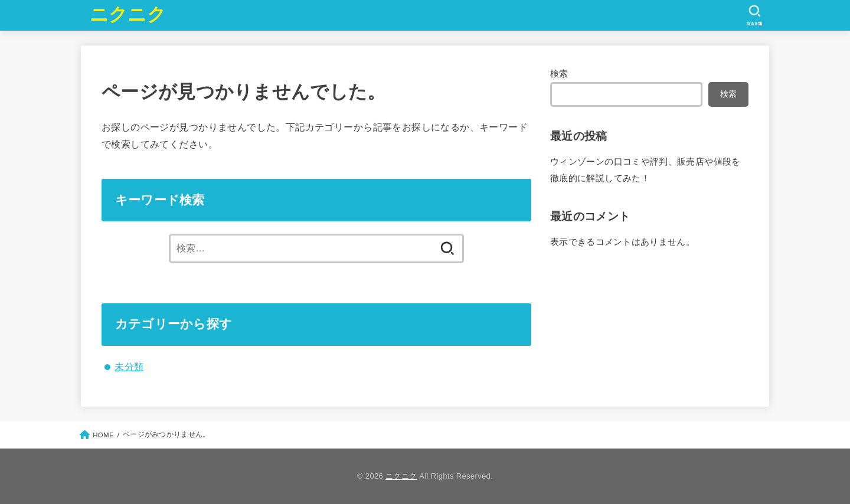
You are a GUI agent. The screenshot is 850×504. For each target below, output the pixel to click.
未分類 (129, 366)
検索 (559, 74)
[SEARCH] (755, 15)
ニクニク (128, 14)
